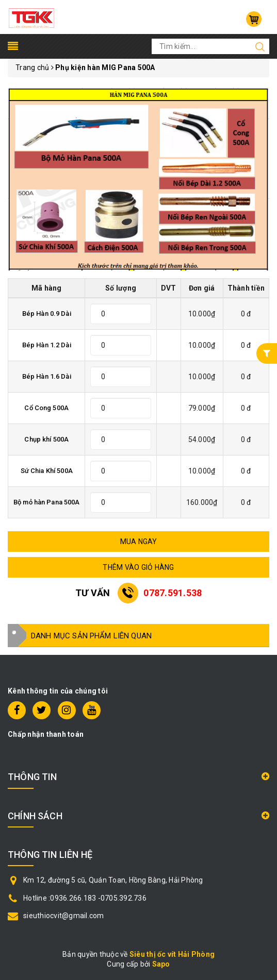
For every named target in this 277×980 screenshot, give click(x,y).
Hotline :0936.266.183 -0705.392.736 (85, 898)
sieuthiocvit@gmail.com (64, 916)
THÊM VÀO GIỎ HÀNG (138, 567)
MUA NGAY (139, 542)
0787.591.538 (173, 593)
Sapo (161, 964)
